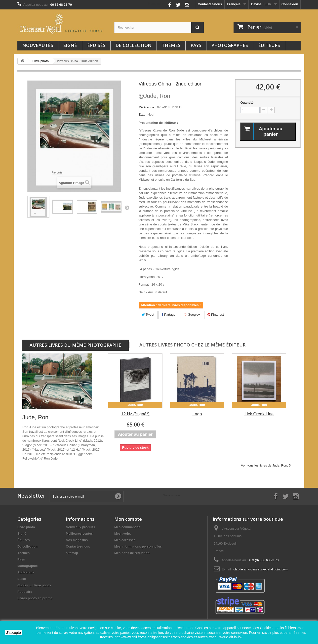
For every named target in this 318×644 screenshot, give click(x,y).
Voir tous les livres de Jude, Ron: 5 (266, 465)
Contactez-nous (210, 4)
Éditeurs (269, 45)
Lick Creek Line (259, 414)
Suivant (127, 208)
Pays (196, 45)
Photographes (230, 45)
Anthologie (26, 572)
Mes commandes (127, 527)
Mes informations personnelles (138, 546)
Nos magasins (77, 540)
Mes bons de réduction (132, 553)
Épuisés (96, 45)
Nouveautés (38, 45)
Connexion (290, 4)
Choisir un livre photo (34, 585)
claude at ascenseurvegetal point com (261, 569)
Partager (169, 315)
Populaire (25, 592)
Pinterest (216, 315)
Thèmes (171, 45)
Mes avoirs (123, 534)
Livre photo (26, 527)
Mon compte (128, 519)
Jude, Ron (154, 96)
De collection (134, 45)
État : (143, 114)
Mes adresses (125, 540)
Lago (197, 414)
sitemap (72, 553)
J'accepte (14, 633)
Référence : (147, 107)
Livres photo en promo (35, 598)
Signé (70, 45)
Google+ (192, 315)
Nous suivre (157, 4)
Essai (22, 579)
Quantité (247, 103)
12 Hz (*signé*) (135, 414)
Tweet (148, 315)
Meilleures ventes (79, 534)
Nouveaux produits (80, 527)
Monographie (28, 566)
